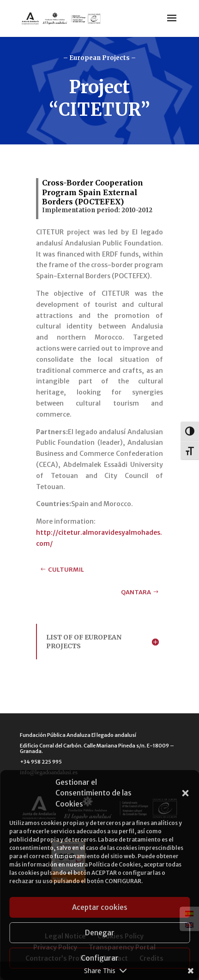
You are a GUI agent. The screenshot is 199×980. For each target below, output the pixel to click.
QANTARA (136, 592)
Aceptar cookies (100, 907)
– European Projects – (99, 58)
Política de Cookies (115, 864)
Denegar (100, 933)
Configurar (100, 958)
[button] (185, 793)
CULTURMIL (66, 570)
